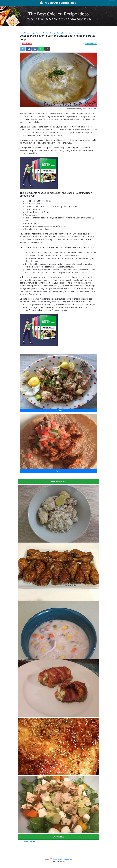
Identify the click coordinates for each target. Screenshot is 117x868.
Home (22, 33)
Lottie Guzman (27, 44)
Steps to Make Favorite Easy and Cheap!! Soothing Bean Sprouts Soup (59, 33)
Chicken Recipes (30, 33)
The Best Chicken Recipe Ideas (58, 3)
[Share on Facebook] (29, 49)
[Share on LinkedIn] (35, 49)
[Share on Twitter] (23, 49)
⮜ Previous (58, 411)
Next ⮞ (58, 471)
